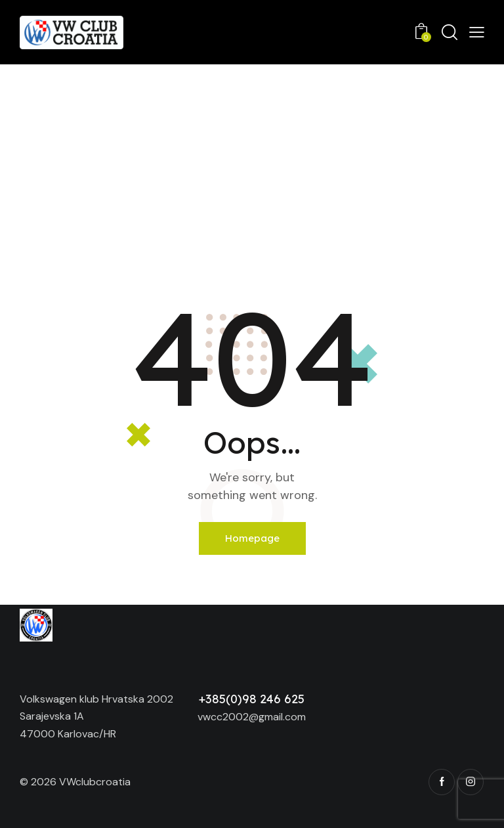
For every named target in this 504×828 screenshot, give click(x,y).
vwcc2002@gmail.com (252, 717)
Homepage (252, 538)
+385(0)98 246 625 (252, 699)
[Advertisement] (252, 163)
